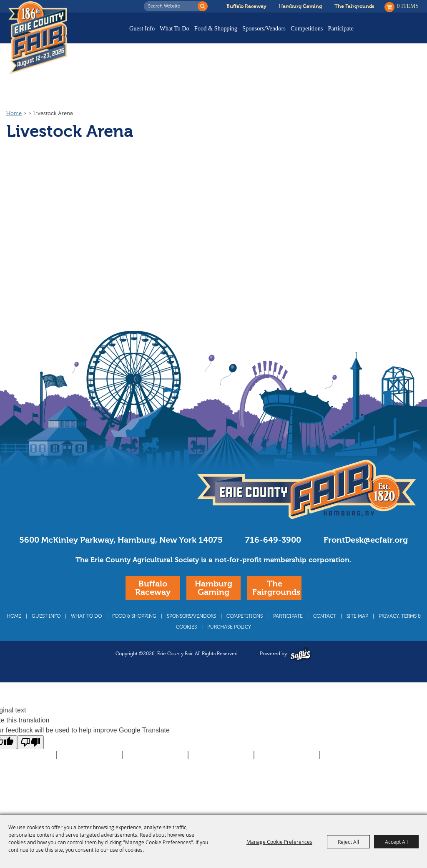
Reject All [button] (348, 842)
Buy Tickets (393, 34)
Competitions (307, 28)
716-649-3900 (273, 540)
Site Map (357, 616)
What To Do (175, 28)
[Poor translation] (30, 742)
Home (14, 113)
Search (203, 6)
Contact (325, 616)
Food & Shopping (216, 28)
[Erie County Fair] (40, 38)
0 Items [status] (408, 6)
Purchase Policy (229, 627)
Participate (341, 28)
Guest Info (142, 28)
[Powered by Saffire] (300, 654)
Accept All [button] (396, 842)
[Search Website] (173, 6)
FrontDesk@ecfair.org (366, 540)
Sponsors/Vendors (264, 28)
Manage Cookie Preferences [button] (279, 842)
